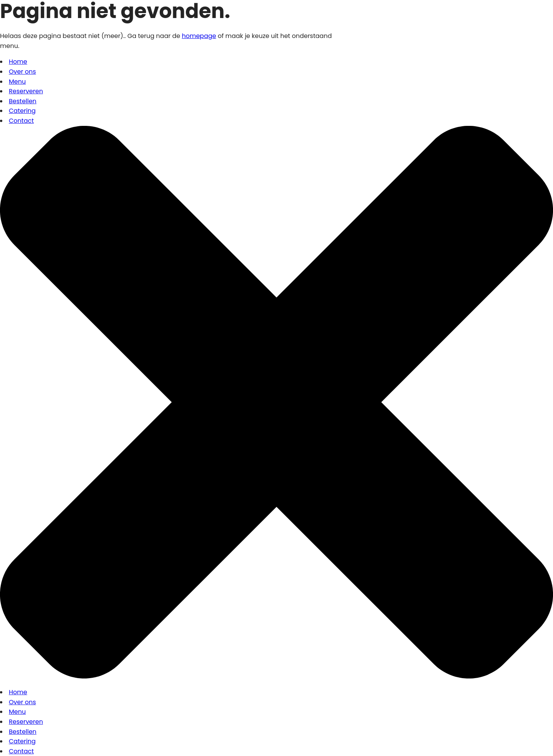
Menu (17, 82)
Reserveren (26, 91)
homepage (199, 36)
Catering (22, 111)
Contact (21, 121)
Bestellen (23, 101)
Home (18, 62)
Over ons (22, 72)
